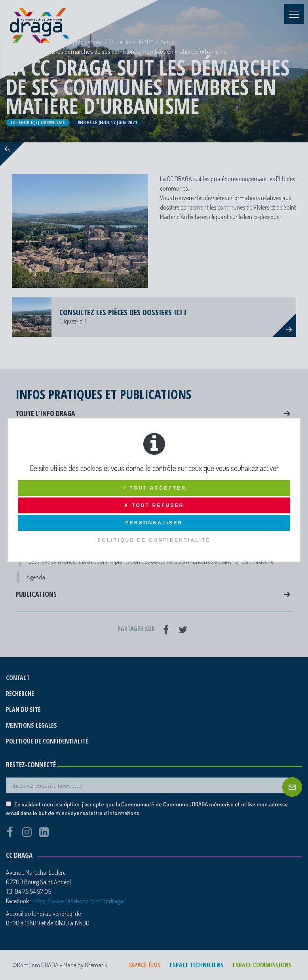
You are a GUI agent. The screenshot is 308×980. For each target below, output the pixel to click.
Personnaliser (154, 523)
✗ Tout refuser (154, 505)
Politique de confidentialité (154, 540)
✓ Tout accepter (154, 488)
